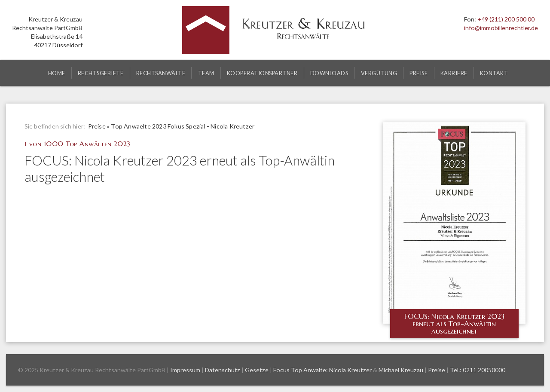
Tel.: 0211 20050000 (478, 370)
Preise (97, 126)
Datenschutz (223, 370)
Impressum (185, 370)
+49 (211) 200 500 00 (506, 19)
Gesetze (257, 370)
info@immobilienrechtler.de (501, 28)
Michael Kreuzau (401, 370)
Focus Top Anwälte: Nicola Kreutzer (322, 370)
